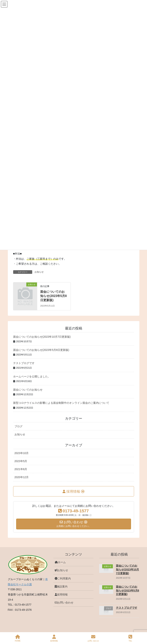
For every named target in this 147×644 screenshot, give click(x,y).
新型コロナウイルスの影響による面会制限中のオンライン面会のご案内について (61, 403)
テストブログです (24, 363)
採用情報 (61, 595)
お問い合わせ (64, 603)
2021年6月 (21, 469)
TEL (130, 638)
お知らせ (39, 272)
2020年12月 (22, 477)
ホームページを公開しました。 (32, 376)
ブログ (18, 426)
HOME (18, 638)
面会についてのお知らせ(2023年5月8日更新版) (53, 296)
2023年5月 (21, 461)
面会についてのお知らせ (28, 390)
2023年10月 (22, 453)
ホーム (60, 562)
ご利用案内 (63, 578)
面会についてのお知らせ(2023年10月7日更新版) (42, 337)
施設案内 (61, 586)
